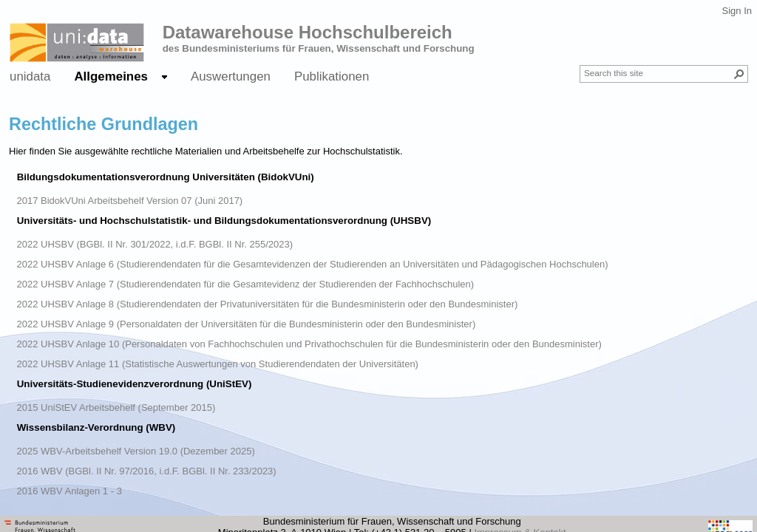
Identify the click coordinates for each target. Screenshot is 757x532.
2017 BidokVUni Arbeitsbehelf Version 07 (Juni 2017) (130, 201)
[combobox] (658, 72)
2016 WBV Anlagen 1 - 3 (69, 491)
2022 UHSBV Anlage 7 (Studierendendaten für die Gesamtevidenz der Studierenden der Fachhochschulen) (246, 284)
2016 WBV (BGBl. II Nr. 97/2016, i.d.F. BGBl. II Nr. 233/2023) (147, 471)
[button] (739, 74)
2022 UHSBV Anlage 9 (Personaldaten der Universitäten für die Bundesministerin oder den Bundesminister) (247, 324)
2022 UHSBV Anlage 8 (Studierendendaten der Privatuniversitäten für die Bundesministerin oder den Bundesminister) (268, 304)
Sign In (737, 11)
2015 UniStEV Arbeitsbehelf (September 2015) (116, 407)
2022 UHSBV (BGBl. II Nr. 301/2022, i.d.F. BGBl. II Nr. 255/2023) (155, 244)
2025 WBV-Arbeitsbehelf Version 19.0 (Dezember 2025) (136, 451)
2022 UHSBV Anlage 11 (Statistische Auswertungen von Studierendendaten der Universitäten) (218, 364)
